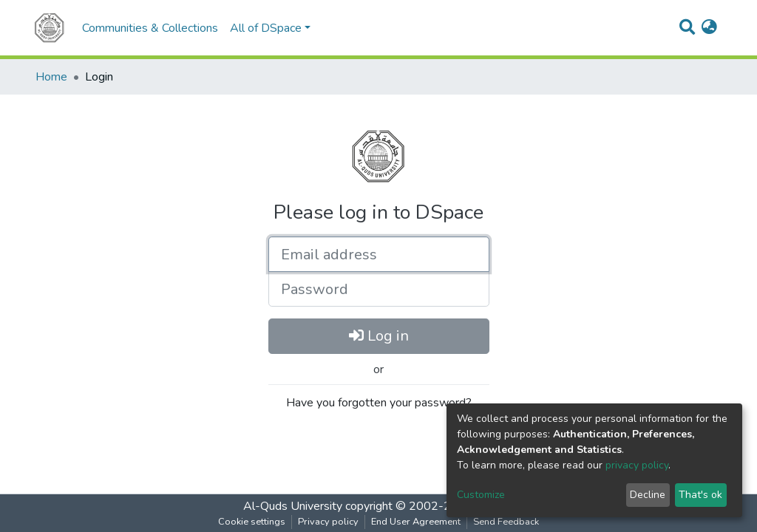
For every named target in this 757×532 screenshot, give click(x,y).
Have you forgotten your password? (379, 403)
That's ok (700, 495)
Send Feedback (506, 522)
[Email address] (379, 254)
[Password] (379, 289)
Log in (379, 336)
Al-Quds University (293, 506)
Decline (648, 495)
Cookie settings (252, 522)
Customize (481, 495)
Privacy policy (328, 522)
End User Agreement (416, 522)
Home (51, 77)
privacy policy (637, 465)
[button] (709, 28)
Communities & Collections (150, 28)
